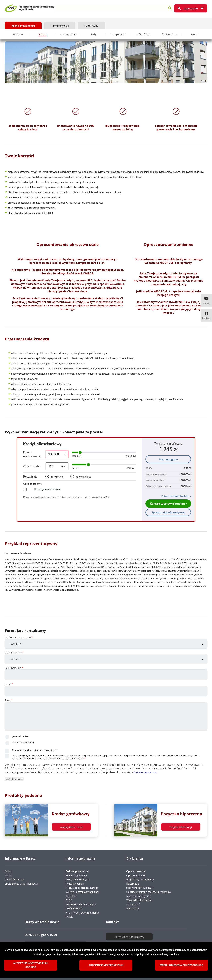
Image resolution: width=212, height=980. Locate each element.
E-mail (8, 684)
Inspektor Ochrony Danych (81, 904)
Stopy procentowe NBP (140, 888)
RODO (69, 917)
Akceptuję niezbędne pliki (106, 966)
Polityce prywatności (146, 772)
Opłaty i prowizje (136, 871)
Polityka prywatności (77, 871)
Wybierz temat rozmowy (18, 637)
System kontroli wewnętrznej (82, 892)
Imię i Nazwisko (13, 668)
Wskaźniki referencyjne (139, 900)
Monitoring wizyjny (76, 875)
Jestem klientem (21, 736)
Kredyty (43, 26)
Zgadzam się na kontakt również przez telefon (35, 750)
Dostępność (133, 904)
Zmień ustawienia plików (181, 966)
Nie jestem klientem (23, 743)
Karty (93, 26)
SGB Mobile (144, 26)
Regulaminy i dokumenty (140, 879)
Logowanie (191, 8)
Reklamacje (133, 884)
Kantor (194, 26)
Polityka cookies (75, 884)
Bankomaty (133, 908)
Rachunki (18, 26)
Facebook (206, 318)
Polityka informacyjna (78, 879)
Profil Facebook (74, 908)
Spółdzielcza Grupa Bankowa (21, 884)
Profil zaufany (169, 26)
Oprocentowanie (136, 875)
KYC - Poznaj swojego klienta (82, 913)
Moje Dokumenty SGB (139, 896)
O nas (8, 871)
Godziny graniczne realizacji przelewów (149, 892)
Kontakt (206, 303)
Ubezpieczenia (119, 26)
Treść (8, 700)
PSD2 (69, 900)
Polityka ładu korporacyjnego (82, 888)
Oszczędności (68, 26)
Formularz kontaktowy (129, 937)
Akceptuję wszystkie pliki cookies (31, 966)
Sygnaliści (71, 896)
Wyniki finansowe (15, 879)
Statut (8, 875)
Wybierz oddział (13, 653)
